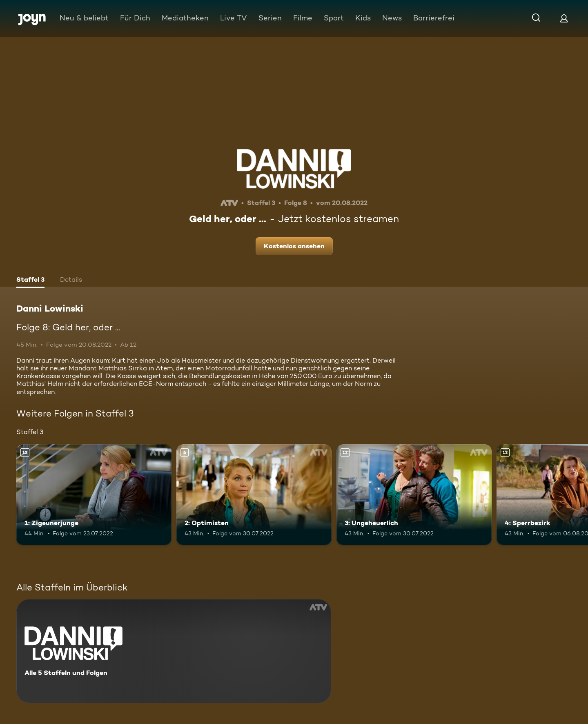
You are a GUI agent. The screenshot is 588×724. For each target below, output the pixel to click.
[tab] (30, 281)
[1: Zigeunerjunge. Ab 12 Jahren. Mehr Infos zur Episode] (94, 495)
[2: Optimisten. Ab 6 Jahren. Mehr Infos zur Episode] (254, 495)
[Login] (564, 18)
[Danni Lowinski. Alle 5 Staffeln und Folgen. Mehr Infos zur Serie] (174, 651)
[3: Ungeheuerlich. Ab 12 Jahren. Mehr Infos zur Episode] (414, 495)
